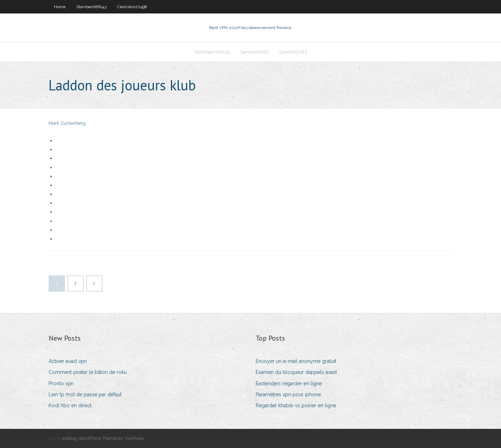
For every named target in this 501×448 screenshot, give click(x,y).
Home (60, 7)
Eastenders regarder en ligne (289, 383)
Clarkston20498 (132, 7)
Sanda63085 (254, 52)
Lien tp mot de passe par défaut (85, 394)
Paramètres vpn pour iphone (288, 394)
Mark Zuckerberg (67, 123)
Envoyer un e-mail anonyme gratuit (296, 361)
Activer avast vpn (68, 361)
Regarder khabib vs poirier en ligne (296, 405)
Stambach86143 (91, 7)
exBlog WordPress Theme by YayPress (103, 438)
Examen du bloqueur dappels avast (296, 372)
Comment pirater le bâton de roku (88, 372)
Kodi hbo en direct (70, 405)
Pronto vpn (61, 383)
